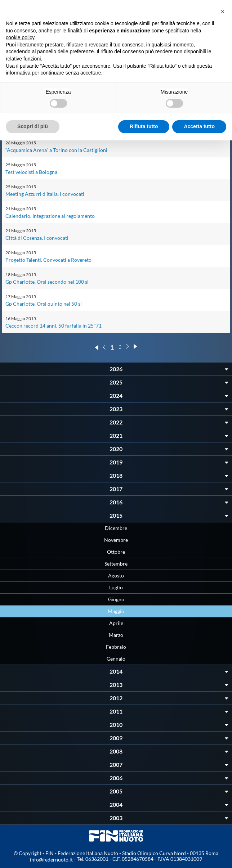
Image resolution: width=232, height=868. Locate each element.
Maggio (116, 611)
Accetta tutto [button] (199, 126)
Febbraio (116, 647)
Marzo (116, 635)
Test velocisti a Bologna (31, 172)
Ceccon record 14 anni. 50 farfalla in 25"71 (53, 326)
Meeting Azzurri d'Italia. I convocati (45, 194)
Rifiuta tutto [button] (144, 126)
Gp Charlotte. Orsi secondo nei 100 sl (47, 282)
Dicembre (116, 528)
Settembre (116, 564)
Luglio (116, 587)
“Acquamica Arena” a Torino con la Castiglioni (56, 150)
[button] (223, 12)
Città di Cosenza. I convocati (37, 238)
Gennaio (116, 659)
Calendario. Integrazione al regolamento (50, 216)
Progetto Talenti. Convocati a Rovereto (48, 260)
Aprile (116, 623)
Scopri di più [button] (33, 126)
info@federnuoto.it (51, 860)
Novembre (116, 540)
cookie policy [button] (20, 37)
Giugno (116, 599)
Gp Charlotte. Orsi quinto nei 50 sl (44, 304)
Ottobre (116, 552)
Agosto (116, 575)
